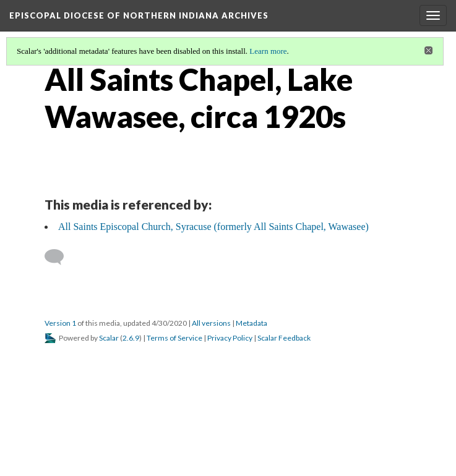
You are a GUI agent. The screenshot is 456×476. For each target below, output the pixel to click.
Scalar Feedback (284, 338)
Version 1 (60, 323)
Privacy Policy (230, 338)
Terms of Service (174, 338)
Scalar (109, 338)
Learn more (268, 51)
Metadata (252, 323)
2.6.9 (131, 338)
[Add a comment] (60, 257)
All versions (211, 323)
